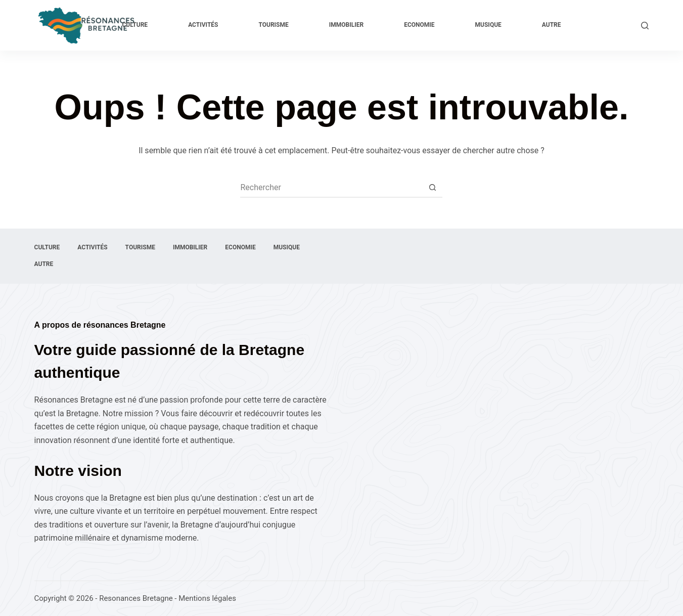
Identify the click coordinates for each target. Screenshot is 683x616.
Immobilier (346, 25)
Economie (419, 25)
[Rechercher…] (331, 187)
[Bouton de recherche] (432, 187)
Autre (552, 25)
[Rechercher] (645, 26)
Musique (488, 25)
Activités (203, 25)
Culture (135, 25)
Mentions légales (207, 598)
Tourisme (273, 25)
